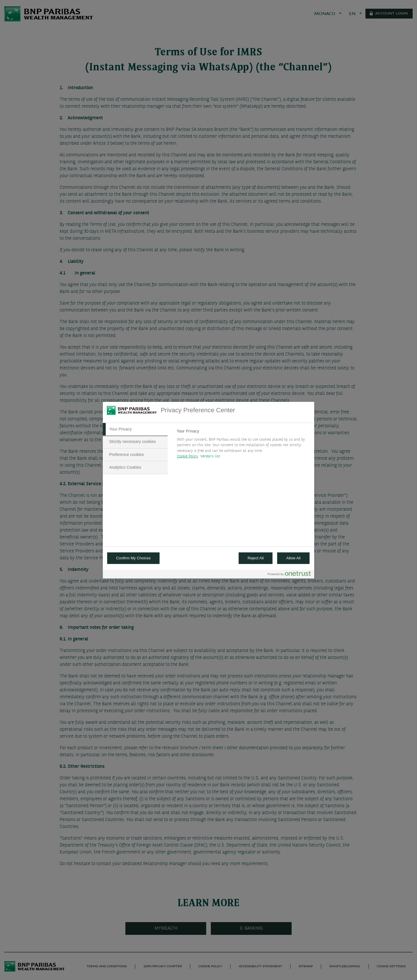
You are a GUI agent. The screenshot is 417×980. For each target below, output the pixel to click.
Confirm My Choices (133, 558)
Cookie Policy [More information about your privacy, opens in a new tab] (188, 456)
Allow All (293, 558)
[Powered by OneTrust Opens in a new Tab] (289, 575)
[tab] (135, 429)
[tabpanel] (243, 446)
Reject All (256, 558)
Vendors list (210, 456)
